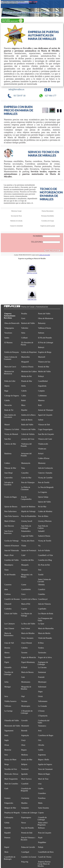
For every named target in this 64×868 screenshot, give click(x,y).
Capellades (42, 609)
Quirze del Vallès (44, 502)
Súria (23, 333)
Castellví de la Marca (29, 599)
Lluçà (23, 740)
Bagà (6, 391)
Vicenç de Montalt (11, 434)
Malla (40, 803)
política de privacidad (45, 255)
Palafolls (8, 828)
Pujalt (40, 838)
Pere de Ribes (43, 516)
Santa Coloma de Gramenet (10, 358)
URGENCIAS (32, 299)
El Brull (24, 667)
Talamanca (42, 726)
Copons (41, 813)
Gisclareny (25, 798)
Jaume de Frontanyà (29, 550)
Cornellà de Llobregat (42, 818)
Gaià (23, 677)
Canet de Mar (26, 478)
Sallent (41, 420)
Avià (40, 731)
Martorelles (26, 357)
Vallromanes (43, 701)
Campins (41, 391)
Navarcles (8, 405)
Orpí (23, 696)
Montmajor (42, 682)
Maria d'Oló (26, 604)
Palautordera (26, 531)
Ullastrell (8, 604)
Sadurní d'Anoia (44, 536)
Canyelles (25, 473)
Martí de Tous (43, 779)
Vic (39, 546)
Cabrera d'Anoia (27, 367)
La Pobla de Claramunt (25, 488)
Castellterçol (43, 599)
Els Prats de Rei (44, 565)
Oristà (40, 696)
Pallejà (41, 847)
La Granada (42, 706)
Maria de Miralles (28, 633)
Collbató (24, 338)
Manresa (41, 400)
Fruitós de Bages (11, 497)
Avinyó (41, 453)
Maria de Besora (27, 672)
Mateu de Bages (44, 774)
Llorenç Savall (27, 521)
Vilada (24, 546)
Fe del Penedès (10, 575)
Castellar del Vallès (12, 560)
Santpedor (25, 808)
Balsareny (42, 323)
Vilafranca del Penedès (26, 445)
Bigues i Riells (44, 760)
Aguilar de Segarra (45, 764)
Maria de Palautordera (9, 634)
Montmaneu (26, 682)
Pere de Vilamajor (28, 482)
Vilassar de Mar (10, 468)
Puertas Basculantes (48, 211)
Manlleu (24, 803)
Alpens (7, 386)
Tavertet (24, 653)
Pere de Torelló (44, 482)
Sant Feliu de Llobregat (26, 527)
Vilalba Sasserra (10, 701)
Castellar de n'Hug (45, 560)
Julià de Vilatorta (44, 604)
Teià (40, 570)
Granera (7, 798)
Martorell (42, 357)
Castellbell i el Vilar (46, 555)
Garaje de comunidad (16, 226)
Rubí (40, 405)
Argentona (42, 755)
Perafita (24, 314)
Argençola (25, 735)
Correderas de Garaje (48, 221)
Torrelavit (25, 769)
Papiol (7, 847)
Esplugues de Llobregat (43, 663)
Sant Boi (8, 439)
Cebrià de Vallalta (28, 434)
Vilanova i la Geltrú (12, 429)
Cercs (23, 594)
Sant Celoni (26, 628)
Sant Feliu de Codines (43, 527)
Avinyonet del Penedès (26, 455)
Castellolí (25, 784)
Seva (6, 696)
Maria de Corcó (10, 367)
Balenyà (41, 347)
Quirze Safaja (43, 497)
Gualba (41, 788)
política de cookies (23, 3)
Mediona (24, 755)
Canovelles (9, 478)
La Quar (41, 624)
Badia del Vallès (27, 425)
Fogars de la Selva (45, 657)
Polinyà (41, 376)
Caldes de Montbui (45, 511)
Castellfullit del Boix (46, 852)
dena (6, 589)
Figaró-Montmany (28, 662)
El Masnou (8, 342)
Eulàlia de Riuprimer (29, 352)
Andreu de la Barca (28, 415)
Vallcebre (25, 328)
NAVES (32, 286)
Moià (6, 852)
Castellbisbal (43, 381)
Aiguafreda (42, 386)
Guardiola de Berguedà (26, 790)
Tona (23, 468)
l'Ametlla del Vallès (12, 720)
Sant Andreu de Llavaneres (10, 416)
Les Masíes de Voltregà (26, 615)
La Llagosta (43, 492)
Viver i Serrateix (27, 638)
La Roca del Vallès (28, 624)
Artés (6, 735)
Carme (24, 585)
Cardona (8, 594)
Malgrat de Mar (10, 808)
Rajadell (7, 833)
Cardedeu (8, 609)
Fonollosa (42, 798)
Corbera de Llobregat (29, 813)
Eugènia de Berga (45, 352)
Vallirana (8, 706)
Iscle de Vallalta (44, 550)
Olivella (41, 745)
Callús (24, 396)
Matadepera (9, 565)
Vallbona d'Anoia (44, 328)
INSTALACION (32, 272)
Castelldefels (26, 589)
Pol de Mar (42, 507)
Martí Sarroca (26, 779)
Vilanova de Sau (44, 362)
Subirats (41, 333)
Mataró (7, 425)
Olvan (7, 745)
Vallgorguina (9, 328)
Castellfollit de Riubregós (10, 858)
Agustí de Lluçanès (45, 415)
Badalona (8, 453)
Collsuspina (9, 817)
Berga (7, 764)
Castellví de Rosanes (12, 599)
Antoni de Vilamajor (46, 410)
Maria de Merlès (44, 633)
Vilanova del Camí (45, 439)
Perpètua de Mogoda (12, 813)
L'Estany (41, 711)
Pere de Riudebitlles (29, 516)
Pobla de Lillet (10, 381)
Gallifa (41, 750)
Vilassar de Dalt (44, 425)
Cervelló (24, 720)
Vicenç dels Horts (28, 541)
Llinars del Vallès (11, 614)
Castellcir (42, 589)
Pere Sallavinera (10, 511)
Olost (23, 745)
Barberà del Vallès (28, 323)
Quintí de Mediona (28, 507)
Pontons (7, 838)
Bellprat (24, 764)
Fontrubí (41, 677)
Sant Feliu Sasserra (12, 516)
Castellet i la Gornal (29, 857)
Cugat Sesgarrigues (45, 429)
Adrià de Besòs (27, 420)
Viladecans (42, 449)
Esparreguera (26, 817)
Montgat (8, 687)
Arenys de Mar (27, 760)
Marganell (25, 362)
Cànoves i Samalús (45, 473)
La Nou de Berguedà (46, 487)
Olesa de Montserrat (46, 318)
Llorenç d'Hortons (45, 521)
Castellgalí (25, 852)
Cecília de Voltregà (11, 541)
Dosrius (7, 648)
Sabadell (41, 531)
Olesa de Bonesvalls (12, 323)
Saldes (7, 338)
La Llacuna (42, 667)
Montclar (8, 750)
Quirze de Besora (11, 507)
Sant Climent (9, 628)
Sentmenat (42, 672)
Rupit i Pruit (9, 555)
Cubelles (24, 648)
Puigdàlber (42, 842)
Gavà (23, 318)
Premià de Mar (44, 367)
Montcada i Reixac (11, 774)
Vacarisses (8, 333)
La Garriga (8, 711)
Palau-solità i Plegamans (43, 824)
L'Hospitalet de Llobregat (27, 712)
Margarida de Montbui (26, 688)
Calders (7, 463)
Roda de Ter (9, 410)
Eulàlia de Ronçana (12, 352)
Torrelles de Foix (11, 769)
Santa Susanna (43, 808)
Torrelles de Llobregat (9, 673)
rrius (40, 784)
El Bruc (41, 643)
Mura (23, 405)
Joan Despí (9, 473)
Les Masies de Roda (46, 614)
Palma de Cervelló (28, 847)
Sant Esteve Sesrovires (9, 532)
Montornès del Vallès (12, 726)
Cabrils (24, 391)
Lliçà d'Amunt (27, 643)
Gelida (7, 823)
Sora (6, 755)
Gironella (8, 667)
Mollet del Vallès (44, 371)
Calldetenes (42, 396)
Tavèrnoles (42, 653)
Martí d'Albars (10, 521)
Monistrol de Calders (29, 371)
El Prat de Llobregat (46, 342)
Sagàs (7, 740)
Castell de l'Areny (45, 857)
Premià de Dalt (27, 833)
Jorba (6, 682)
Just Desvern (9, 526)
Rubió (23, 400)
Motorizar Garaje (16, 211)
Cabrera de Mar (10, 444)
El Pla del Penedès (45, 338)
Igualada (24, 774)
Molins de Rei (26, 376)
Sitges (40, 692)
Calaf (23, 555)
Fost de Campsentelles (26, 498)
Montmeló (25, 726)
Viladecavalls (43, 444)
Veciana (24, 701)
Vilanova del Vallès (28, 429)
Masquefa (25, 565)
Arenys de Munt (10, 760)
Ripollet (24, 410)
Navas (23, 823)
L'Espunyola (43, 716)
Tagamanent (9, 731)
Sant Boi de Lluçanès (46, 434)
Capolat (24, 609)
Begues (24, 750)
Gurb (6, 788)
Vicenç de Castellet (45, 478)
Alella (23, 386)
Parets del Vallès (44, 314)
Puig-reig (25, 862)
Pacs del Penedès (28, 828)
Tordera (41, 648)
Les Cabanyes (10, 624)
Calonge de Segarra (12, 396)
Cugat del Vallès (27, 536)
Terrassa (24, 570)
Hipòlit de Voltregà (28, 511)
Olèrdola (41, 585)
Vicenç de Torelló (45, 541)
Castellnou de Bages (46, 735)
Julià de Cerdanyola (45, 468)
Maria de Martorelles (46, 628)
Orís (40, 740)
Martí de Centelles (11, 784)
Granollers (42, 793)
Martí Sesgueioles (11, 779)
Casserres (8, 585)
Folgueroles (9, 803)
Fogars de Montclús (29, 657)
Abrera (7, 653)
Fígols (7, 662)
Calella (7, 400)
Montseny (42, 463)
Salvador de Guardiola (9, 484)
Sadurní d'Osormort (12, 546)
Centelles (42, 594)
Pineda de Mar (27, 381)
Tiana (6, 570)
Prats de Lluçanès (45, 833)
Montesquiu (26, 706)
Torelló (41, 575)
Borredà (24, 731)
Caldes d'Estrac (44, 458)
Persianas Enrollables (48, 216)
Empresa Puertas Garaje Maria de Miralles (44, 864)
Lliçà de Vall (9, 643)
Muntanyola (26, 463)
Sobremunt (42, 687)
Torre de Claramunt (45, 769)
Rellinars (41, 828)
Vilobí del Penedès (45, 638)
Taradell (7, 657)
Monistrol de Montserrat (9, 373)
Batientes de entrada (16, 221)
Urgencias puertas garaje (48, 226)
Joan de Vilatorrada (12, 550)
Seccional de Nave (16, 216)
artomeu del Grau (28, 439)
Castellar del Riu (27, 560)
